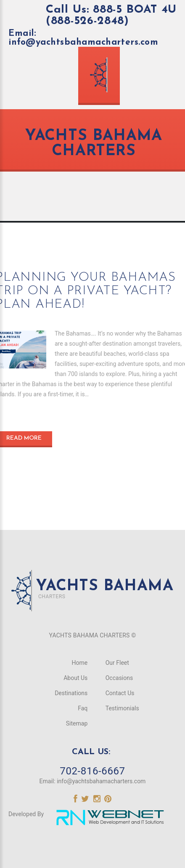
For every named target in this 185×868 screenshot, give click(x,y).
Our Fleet (117, 663)
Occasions (119, 678)
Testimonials (122, 708)
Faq (83, 708)
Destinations (71, 693)
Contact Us (120, 693)
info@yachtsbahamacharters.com (101, 781)
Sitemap (77, 723)
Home (80, 663)
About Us (75, 678)
